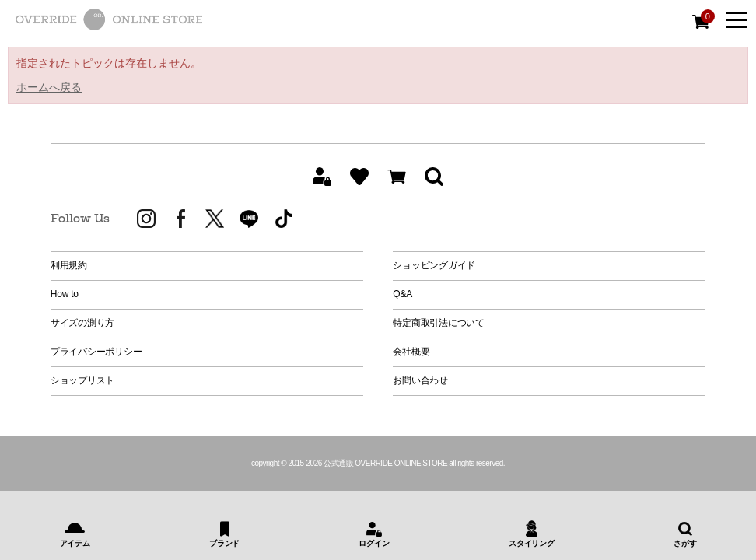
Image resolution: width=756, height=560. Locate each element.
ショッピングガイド (434, 265)
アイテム (75, 543)
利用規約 (69, 265)
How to (65, 294)
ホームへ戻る (49, 87)
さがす (685, 543)
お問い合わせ (420, 380)
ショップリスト (82, 380)
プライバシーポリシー (96, 352)
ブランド (224, 543)
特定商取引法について (439, 323)
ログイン (374, 543)
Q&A (402, 294)
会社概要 (411, 352)
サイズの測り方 (82, 323)
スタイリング (532, 543)
